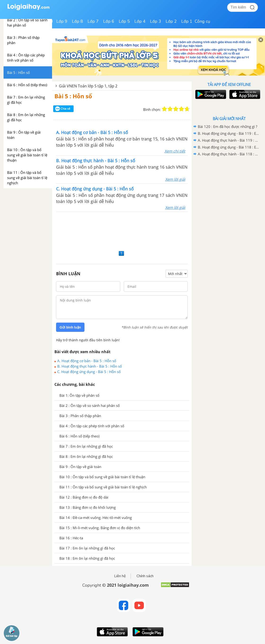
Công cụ (202, 21)
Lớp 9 (62, 21)
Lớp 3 (156, 21)
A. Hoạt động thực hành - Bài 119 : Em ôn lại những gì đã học (228, 140)
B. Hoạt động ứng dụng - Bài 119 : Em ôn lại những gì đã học (228, 133)
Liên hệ (120, 576)
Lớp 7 (93, 21)
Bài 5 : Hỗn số (73, 96)
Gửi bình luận (70, 327)
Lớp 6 (109, 21)
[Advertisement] (122, 230)
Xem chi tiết (175, 151)
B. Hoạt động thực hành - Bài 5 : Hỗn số (90, 366)
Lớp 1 (187, 21)
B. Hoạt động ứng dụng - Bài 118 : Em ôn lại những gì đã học (228, 147)
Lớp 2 (171, 21)
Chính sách (145, 576)
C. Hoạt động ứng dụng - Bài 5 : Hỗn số (89, 372)
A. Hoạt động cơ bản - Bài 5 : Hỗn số (87, 361)
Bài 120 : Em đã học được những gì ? (227, 126)
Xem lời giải (175, 179)
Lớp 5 (124, 21)
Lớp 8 (77, 21)
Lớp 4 (140, 21)
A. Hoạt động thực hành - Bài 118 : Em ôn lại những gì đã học (228, 154)
